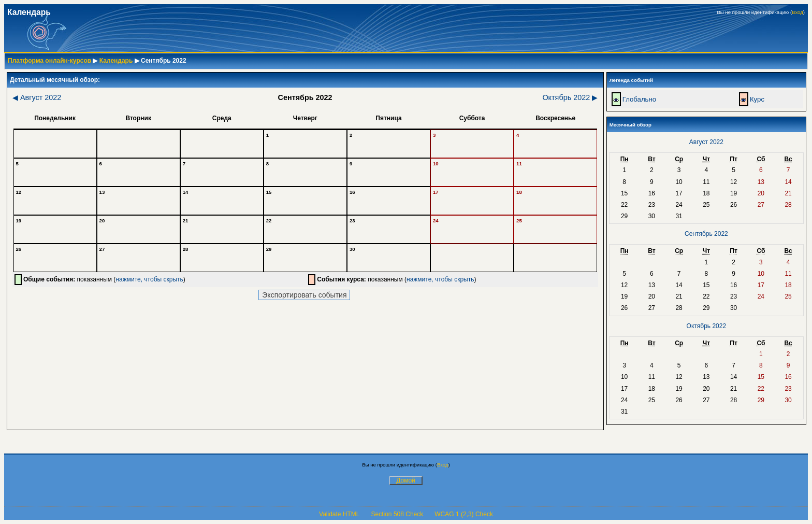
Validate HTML (339, 514)
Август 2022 (37, 97)
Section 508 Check (397, 514)
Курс (757, 99)
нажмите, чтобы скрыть (149, 279)
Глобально (639, 99)
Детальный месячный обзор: (55, 80)
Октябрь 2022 (570, 97)
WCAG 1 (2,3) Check (464, 514)
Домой (406, 480)
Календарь (116, 61)
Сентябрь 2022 (706, 234)
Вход (798, 12)
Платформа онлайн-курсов (49, 61)
